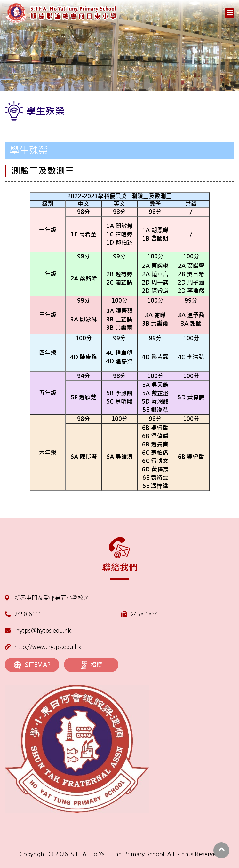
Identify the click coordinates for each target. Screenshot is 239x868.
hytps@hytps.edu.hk (38, 631)
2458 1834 (144, 614)
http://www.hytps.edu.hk (43, 647)
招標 (91, 665)
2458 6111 (28, 614)
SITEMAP (32, 665)
